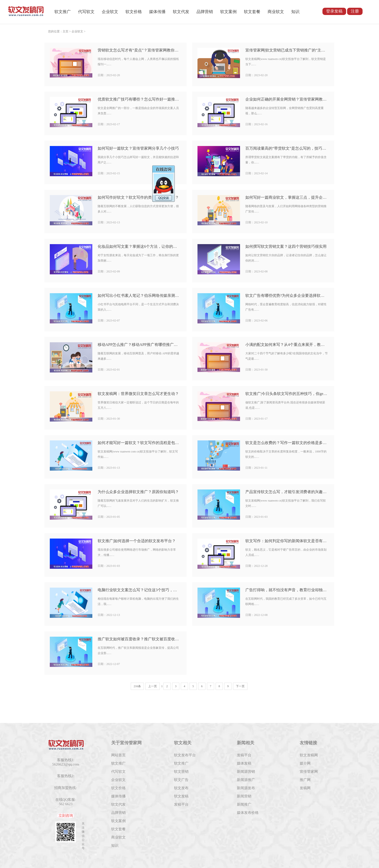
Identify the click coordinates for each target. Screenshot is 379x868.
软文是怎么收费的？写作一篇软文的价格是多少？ (287, 443)
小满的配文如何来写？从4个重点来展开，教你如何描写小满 (287, 345)
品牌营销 (205, 12)
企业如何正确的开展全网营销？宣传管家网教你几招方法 (287, 99)
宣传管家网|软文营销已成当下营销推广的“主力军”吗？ (287, 50)
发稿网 (305, 788)
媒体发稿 (244, 763)
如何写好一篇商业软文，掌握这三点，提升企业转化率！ (287, 197)
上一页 (153, 686)
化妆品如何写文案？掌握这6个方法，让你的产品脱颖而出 (139, 246)
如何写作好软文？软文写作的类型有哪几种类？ (138, 197)
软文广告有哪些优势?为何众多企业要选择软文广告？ (287, 295)
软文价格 (134, 12)
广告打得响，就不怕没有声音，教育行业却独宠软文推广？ (287, 590)
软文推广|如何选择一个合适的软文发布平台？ (137, 541)
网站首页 (118, 755)
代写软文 (86, 12)
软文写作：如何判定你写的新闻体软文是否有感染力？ (287, 541)
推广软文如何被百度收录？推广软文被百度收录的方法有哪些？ (139, 639)
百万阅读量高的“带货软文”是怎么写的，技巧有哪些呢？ (287, 148)
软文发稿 (181, 796)
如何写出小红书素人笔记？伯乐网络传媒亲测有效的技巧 (139, 295)
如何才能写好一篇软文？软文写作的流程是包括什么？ (139, 443)
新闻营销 (244, 796)
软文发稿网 (309, 755)
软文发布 (181, 788)
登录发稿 (334, 11)
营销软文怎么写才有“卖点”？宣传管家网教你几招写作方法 (139, 50)
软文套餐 (252, 12)
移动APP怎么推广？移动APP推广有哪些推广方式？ (139, 345)
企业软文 (110, 12)
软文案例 (228, 12)
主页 (66, 31)
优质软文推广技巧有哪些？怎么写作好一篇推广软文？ (139, 99)
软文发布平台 (185, 755)
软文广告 (181, 780)
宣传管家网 (309, 772)
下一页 (240, 686)
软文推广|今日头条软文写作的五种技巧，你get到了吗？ (287, 394)
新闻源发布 (246, 788)
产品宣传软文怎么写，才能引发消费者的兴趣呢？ (287, 492)
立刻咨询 (66, 816)
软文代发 (181, 12)
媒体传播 (157, 12)
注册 (355, 11)
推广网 (305, 780)
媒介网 (305, 763)
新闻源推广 (246, 780)
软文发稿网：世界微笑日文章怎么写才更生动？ (138, 394)
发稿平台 (181, 804)
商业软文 (276, 12)
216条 (137, 686)
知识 (295, 12)
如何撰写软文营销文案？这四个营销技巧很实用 (286, 246)
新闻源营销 (246, 772)
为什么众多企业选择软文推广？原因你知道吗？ (138, 492)
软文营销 (181, 772)
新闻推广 (244, 804)
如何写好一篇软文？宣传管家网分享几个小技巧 (138, 148)
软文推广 (63, 12)
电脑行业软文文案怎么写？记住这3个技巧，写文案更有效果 (139, 590)
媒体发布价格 (248, 813)
